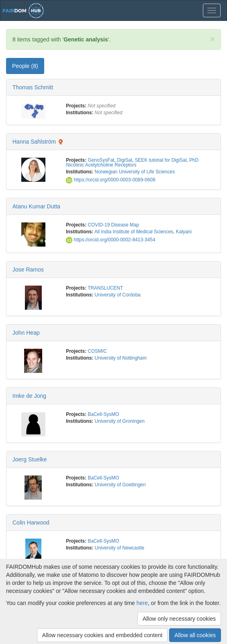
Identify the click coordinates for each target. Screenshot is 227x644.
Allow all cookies (195, 635)
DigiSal (125, 160)
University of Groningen (120, 421)
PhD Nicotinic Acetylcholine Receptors (132, 163)
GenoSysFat (101, 160)
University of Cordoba (118, 295)
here (142, 603)
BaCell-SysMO (103, 414)
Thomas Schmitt (33, 87)
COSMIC (97, 351)
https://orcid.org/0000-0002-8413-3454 (110, 240)
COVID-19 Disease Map (113, 225)
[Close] (213, 39)
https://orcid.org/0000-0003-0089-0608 (110, 180)
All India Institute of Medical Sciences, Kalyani (143, 232)
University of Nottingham (121, 358)
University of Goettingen (120, 485)
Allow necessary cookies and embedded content (102, 635)
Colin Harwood (31, 523)
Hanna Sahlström (34, 142)
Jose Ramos (28, 270)
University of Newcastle (120, 548)
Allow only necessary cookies (179, 619)
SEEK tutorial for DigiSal (161, 160)
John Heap (26, 333)
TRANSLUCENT (105, 288)
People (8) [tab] (25, 66)
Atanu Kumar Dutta (36, 206)
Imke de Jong (29, 396)
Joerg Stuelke (30, 459)
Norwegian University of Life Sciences (135, 172)
